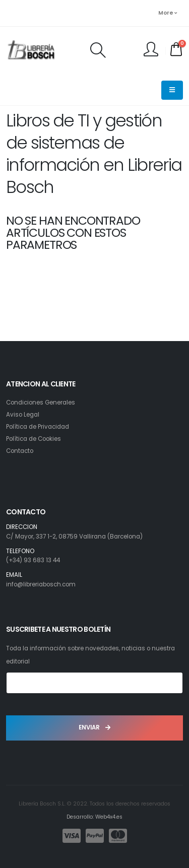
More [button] (167, 13)
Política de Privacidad (38, 427)
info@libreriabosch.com (41, 584)
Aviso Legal (23, 415)
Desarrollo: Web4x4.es (94, 817)
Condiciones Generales (41, 403)
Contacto (20, 451)
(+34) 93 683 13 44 (33, 560)
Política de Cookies (34, 439)
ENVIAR (94, 727)
